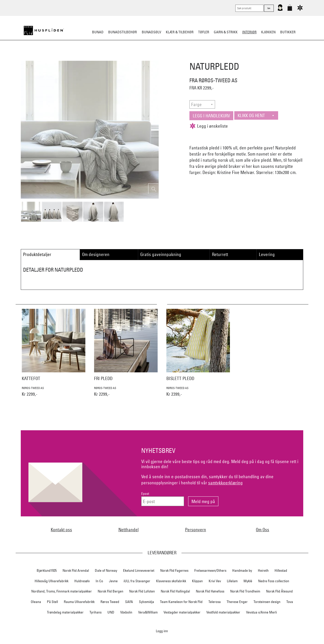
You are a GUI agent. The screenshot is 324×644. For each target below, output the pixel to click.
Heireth (263, 570)
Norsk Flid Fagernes (174, 570)
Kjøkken (268, 32)
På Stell (52, 602)
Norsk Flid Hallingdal (175, 591)
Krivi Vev (215, 581)
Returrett (220, 254)
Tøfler (204, 32)
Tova (290, 602)
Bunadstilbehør (123, 32)
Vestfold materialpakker (223, 612)
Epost (145, 494)
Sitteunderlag (162, 57)
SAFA (129, 602)
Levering (267, 254)
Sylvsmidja (146, 602)
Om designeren (96, 254)
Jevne (113, 581)
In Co (99, 581)
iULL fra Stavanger (137, 581)
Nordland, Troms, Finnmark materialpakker (62, 591)
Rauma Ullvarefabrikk (79, 602)
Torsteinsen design (267, 602)
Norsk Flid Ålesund (279, 591)
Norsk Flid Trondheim (245, 591)
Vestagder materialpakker (182, 612)
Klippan (197, 581)
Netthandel (129, 530)
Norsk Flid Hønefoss (210, 591)
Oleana (36, 602)
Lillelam (232, 581)
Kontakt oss (61, 530)
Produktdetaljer (37, 254)
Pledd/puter (134, 57)
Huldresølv (82, 581)
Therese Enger (237, 602)
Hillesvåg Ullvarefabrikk (52, 581)
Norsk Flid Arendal (76, 570)
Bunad (98, 32)
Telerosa (215, 602)
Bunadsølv (151, 32)
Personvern (196, 530)
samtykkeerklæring (225, 483)
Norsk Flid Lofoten (142, 591)
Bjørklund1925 (47, 570)
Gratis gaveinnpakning (161, 254)
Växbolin (126, 612)
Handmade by (242, 570)
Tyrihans (95, 612)
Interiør (249, 32)
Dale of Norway (106, 570)
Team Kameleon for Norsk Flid (181, 602)
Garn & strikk (226, 32)
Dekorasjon (190, 57)
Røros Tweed (110, 602)
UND (111, 612)
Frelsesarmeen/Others (210, 570)
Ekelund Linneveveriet (139, 570)
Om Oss (262, 530)
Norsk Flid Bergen (110, 591)
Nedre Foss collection (274, 581)
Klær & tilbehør (180, 32)
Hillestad (281, 570)
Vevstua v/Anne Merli (261, 612)
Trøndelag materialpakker (65, 612)
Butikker (288, 32)
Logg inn (162, 631)
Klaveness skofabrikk (171, 581)
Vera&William (148, 612)
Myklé (248, 581)
